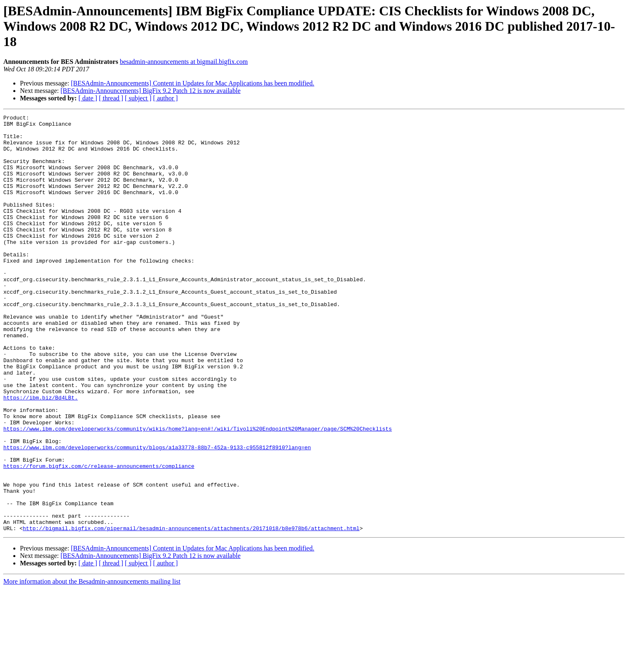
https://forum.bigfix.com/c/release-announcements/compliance (99, 537)
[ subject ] (138, 98)
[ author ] (166, 98)
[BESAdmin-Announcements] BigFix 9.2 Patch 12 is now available (151, 91)
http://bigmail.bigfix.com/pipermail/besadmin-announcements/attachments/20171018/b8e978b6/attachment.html (191, 611)
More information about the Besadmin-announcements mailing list (92, 665)
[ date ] (88, 98)
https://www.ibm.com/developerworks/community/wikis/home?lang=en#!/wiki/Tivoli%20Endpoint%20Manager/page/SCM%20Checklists (198, 492)
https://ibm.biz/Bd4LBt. (40, 455)
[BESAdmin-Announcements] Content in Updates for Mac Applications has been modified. (193, 83)
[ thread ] (111, 98)
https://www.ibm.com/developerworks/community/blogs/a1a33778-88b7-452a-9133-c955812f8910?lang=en (157, 514)
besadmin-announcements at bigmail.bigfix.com (184, 62)
